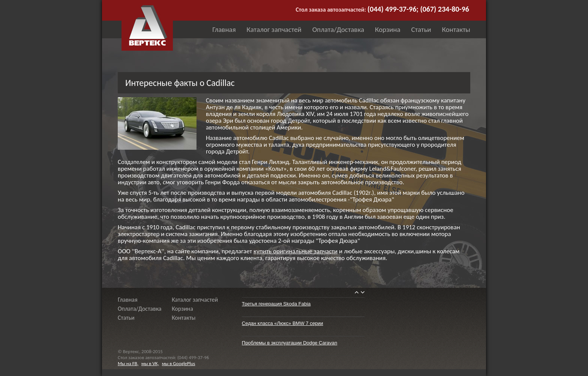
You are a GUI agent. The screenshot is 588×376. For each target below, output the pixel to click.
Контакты (456, 29)
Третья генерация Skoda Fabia (276, 304)
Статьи (421, 29)
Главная (224, 29)
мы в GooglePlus (179, 363)
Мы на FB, (128, 363)
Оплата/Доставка (338, 29)
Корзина (388, 29)
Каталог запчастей (274, 29)
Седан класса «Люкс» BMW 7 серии (283, 323)
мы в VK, (150, 363)
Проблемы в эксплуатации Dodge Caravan (289, 343)
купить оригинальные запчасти (295, 251)
